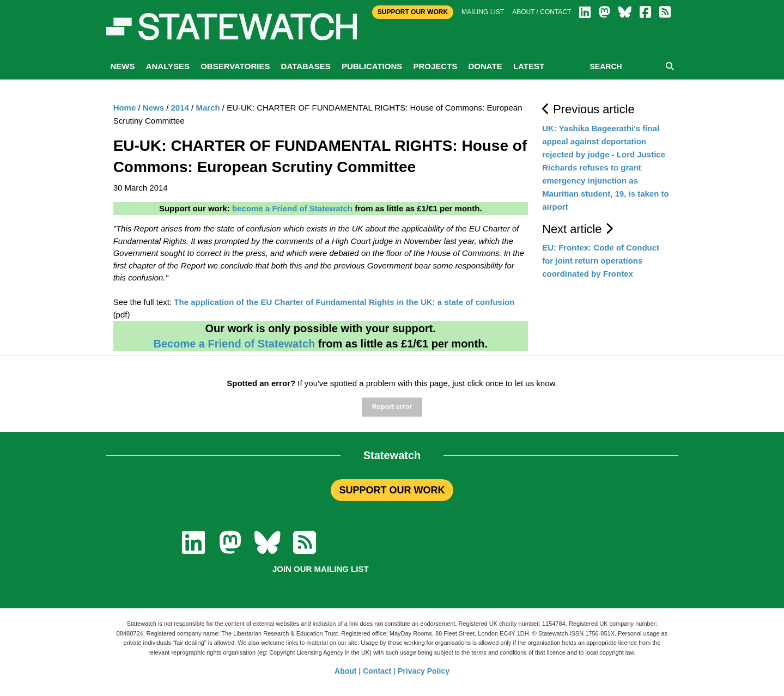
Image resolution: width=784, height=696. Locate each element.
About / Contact (542, 12)
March (208, 108)
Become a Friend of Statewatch (234, 344)
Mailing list (483, 12)
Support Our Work (413, 12)
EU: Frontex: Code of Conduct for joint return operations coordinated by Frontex (601, 261)
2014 (180, 108)
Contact (377, 671)
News (123, 66)
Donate (485, 66)
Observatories (235, 66)
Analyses (168, 66)
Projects (435, 66)
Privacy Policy (424, 671)
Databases (306, 66)
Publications (372, 66)
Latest (529, 66)
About (345, 671)
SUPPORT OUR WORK (392, 490)
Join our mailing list (321, 569)
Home (125, 108)
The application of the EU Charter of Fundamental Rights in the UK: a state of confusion (344, 302)
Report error (392, 407)
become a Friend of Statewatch (292, 208)
